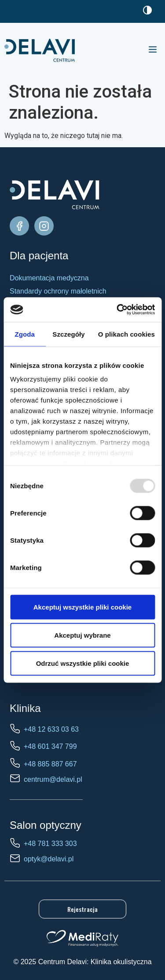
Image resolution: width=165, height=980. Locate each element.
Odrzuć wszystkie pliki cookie (83, 663)
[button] (153, 50)
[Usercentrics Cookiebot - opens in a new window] (117, 310)
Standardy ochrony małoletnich (58, 291)
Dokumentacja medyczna (49, 278)
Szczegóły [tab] (68, 334)
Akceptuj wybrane (82, 635)
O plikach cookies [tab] (126, 334)
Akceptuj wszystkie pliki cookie (82, 607)
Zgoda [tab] (25, 334)
